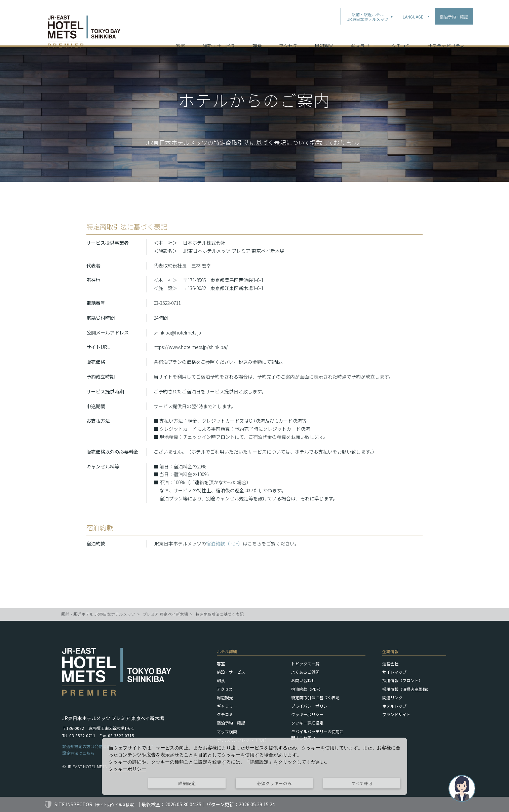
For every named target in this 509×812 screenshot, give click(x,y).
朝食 (257, 37)
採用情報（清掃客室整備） (406, 689)
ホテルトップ (394, 706)
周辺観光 (324, 37)
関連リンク (392, 697)
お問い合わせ (303, 680)
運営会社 (390, 663)
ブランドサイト (396, 714)
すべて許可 (362, 783)
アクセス (288, 37)
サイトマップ (394, 672)
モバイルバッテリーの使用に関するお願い (317, 735)
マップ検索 (227, 731)
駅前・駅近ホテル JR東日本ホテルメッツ (98, 614)
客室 (181, 37)
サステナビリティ (446, 37)
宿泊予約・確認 (231, 723)
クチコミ (401, 37)
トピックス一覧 (305, 663)
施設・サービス (219, 37)
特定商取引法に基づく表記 (220, 614)
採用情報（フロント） (402, 680)
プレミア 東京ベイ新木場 (165, 614)
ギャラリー (362, 37)
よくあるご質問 (305, 672)
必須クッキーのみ (274, 783)
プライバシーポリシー (311, 706)
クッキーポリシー (307, 714)
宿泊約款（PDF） (224, 543)
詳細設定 (187, 783)
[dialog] (254, 766)
